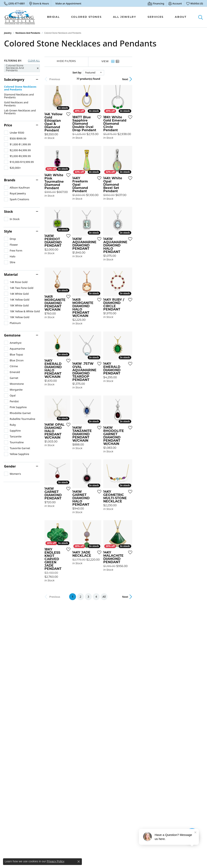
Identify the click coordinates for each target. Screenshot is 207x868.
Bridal (53, 17)
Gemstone (12, 335)
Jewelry (8, 33)
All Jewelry (125, 17)
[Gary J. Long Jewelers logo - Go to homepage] (20, 17)
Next (196, 79)
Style (8, 231)
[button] (175, 3)
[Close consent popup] (79, 862)
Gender (10, 466)
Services (156, 17)
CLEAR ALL (34, 61)
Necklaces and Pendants (28, 33)
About (181, 17)
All (139, 702)
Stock (8, 212)
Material (11, 275)
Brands (10, 180)
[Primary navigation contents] (117, 17)
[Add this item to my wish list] (93, 140)
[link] (15, 3)
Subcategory (14, 80)
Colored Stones (86, 17)
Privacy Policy (55, 861)
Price (8, 125)
